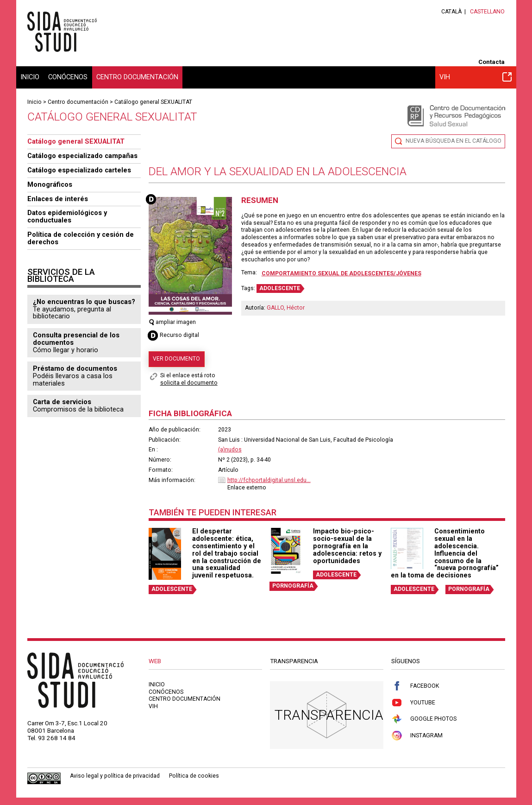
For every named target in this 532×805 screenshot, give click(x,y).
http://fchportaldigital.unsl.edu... (269, 480)
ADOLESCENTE (280, 288)
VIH (476, 77)
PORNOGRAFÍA (293, 586)
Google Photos (424, 719)
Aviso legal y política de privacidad (115, 776)
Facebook (415, 686)
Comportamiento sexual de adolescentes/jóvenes (341, 273)
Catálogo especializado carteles (79, 170)
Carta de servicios (62, 402)
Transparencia (329, 715)
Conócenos (68, 77)
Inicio (30, 77)
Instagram (417, 736)
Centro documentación (137, 77)
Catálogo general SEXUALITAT (153, 102)
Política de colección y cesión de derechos (81, 238)
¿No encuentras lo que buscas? (84, 302)
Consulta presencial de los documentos (76, 339)
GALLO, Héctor (286, 308)
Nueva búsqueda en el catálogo (454, 141)
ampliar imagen (172, 322)
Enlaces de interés (58, 199)
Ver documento (176, 359)
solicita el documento (189, 383)
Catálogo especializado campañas (82, 156)
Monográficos (50, 184)
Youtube (413, 703)
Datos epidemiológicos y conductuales (67, 216)
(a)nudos (230, 450)
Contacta (491, 62)
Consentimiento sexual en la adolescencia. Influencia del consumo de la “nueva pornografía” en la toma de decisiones (445, 553)
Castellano (487, 12)
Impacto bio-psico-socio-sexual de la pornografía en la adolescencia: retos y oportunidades (347, 546)
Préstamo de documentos (75, 368)
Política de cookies (194, 776)
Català (451, 12)
